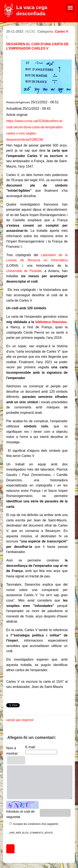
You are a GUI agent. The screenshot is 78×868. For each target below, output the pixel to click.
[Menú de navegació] (70, 8)
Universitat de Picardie (24, 271)
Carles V (62, 32)
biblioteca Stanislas (51, 322)
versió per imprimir (20, 720)
